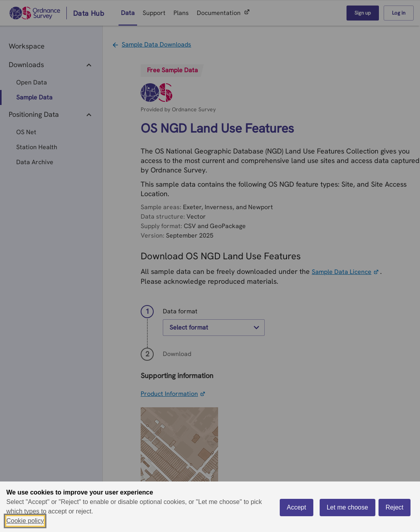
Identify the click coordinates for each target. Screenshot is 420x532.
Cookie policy (25, 521)
